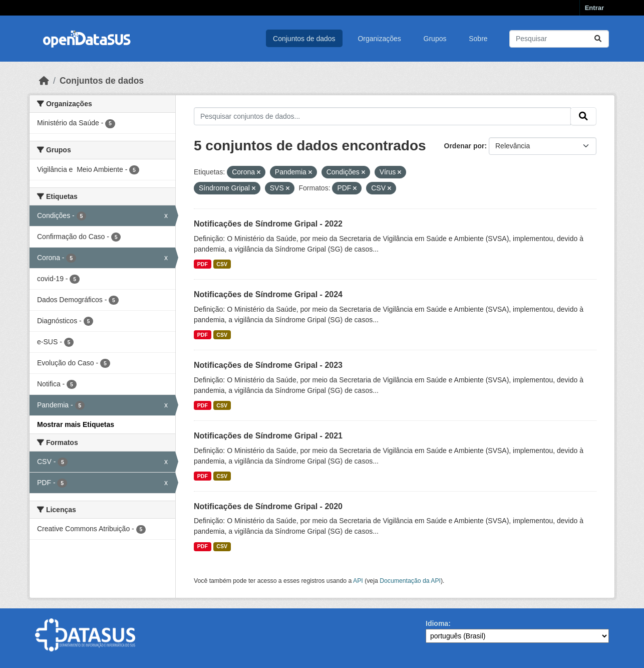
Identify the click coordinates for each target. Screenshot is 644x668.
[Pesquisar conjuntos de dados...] (559, 39)
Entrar (594, 8)
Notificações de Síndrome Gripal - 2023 (268, 365)
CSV (222, 264)
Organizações (379, 39)
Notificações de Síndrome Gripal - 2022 (268, 224)
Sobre (478, 39)
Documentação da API (410, 581)
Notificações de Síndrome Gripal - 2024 (268, 294)
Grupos (435, 39)
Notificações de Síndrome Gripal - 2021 (268, 436)
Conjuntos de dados (304, 39)
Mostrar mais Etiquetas (76, 424)
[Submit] (598, 39)
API (358, 581)
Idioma (437, 623)
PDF (203, 264)
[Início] (44, 81)
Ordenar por (464, 146)
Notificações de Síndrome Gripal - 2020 (268, 506)
